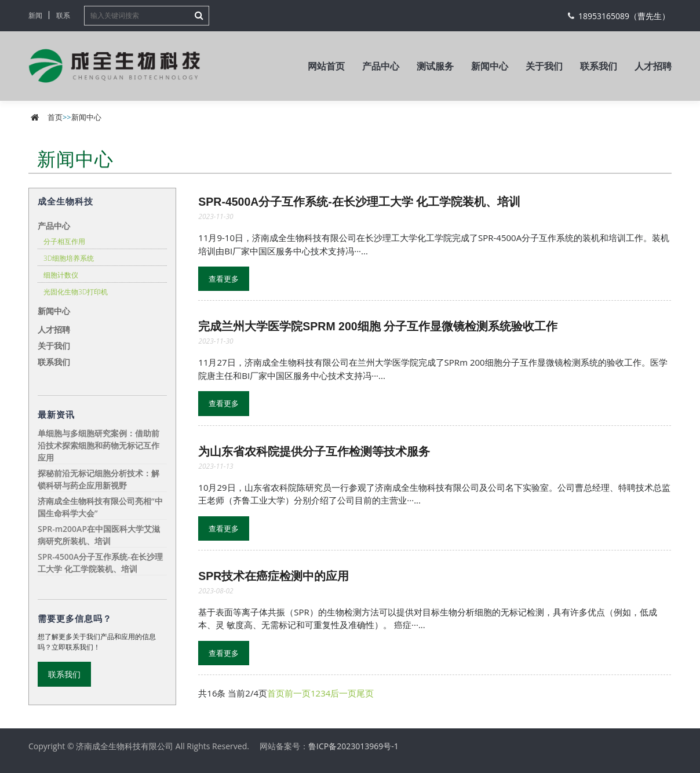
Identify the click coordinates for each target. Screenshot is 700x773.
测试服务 (435, 66)
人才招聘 (653, 66)
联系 (63, 15)
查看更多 (224, 279)
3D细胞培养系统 (69, 258)
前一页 (298, 693)
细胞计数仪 (61, 275)
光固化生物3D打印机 (76, 292)
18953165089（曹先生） (624, 16)
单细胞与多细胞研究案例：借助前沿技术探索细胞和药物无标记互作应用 (99, 445)
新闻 (35, 15)
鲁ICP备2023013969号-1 (353, 746)
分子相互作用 (64, 241)
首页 (55, 117)
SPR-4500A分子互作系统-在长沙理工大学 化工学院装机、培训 (359, 202)
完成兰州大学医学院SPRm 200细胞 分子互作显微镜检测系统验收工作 (378, 326)
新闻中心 (490, 66)
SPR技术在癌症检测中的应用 (274, 576)
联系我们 (599, 66)
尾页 (365, 693)
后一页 (343, 693)
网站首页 (326, 66)
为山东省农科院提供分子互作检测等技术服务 (314, 451)
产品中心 (381, 66)
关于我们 (544, 66)
